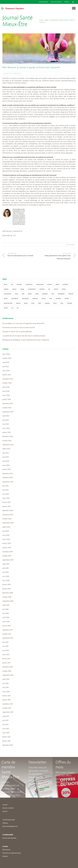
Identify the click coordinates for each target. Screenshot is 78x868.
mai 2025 (6, 367)
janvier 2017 (6, 663)
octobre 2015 (7, 708)
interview (72, 245)
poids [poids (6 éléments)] (51, 299)
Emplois (5, 856)
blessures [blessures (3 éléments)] (65, 285)
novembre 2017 (8, 630)
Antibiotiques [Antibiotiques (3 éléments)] (40, 285)
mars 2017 (6, 655)
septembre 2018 (8, 601)
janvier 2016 (6, 700)
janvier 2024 (7, 400)
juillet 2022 (6, 449)
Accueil (41, 20)
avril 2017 (6, 651)
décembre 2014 (8, 745)
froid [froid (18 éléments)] (17, 294)
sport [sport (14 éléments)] (40, 303)
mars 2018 (6, 622)
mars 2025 (6, 371)
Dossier (46, 20)
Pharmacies (6, 850)
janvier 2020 (7, 548)
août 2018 (6, 605)
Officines (67, 2)
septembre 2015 (8, 712)
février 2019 (6, 585)
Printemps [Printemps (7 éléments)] (58, 299)
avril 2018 (6, 618)
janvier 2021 (6, 507)
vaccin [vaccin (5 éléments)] (55, 303)
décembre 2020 (8, 511)
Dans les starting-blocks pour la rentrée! (20, 256)
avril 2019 (6, 577)
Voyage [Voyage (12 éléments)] (6, 308)
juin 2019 (5, 568)
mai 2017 (5, 646)
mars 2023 (6, 428)
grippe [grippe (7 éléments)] (37, 294)
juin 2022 (6, 453)
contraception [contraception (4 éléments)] (32, 289)
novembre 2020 (8, 515)
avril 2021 (6, 494)
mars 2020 (6, 539)
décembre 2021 (8, 474)
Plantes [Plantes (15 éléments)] (44, 299)
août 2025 (6, 362)
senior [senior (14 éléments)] (26, 303)
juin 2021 (5, 486)
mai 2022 (6, 457)
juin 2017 (5, 642)
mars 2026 (6, 354)
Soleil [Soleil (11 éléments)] (33, 303)
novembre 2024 (8, 379)
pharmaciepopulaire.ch (10, 826)
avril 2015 (6, 729)
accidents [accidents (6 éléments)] (19, 285)
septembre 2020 (8, 523)
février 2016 (6, 696)
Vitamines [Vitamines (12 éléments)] (69, 303)
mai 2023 (6, 424)
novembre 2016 (8, 667)
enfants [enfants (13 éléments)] (56, 289)
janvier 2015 (6, 741)
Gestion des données (56, 2)
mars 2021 (6, 498)
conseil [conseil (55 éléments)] (22, 289)
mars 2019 (6, 581)
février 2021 (6, 502)
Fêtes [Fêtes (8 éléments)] (23, 294)
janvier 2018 (6, 626)
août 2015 (6, 716)
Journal (5, 811)
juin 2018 (5, 609)
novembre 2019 (8, 552)
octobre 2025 (7, 358)
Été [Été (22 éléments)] (18, 308)
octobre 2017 (7, 634)
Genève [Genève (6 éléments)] (30, 294)
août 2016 (6, 679)
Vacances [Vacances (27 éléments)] (47, 303)
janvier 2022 (7, 469)
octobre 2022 (7, 441)
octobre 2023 (7, 408)
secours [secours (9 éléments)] (18, 303)
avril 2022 (6, 461)
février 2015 (6, 737)
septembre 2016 (8, 675)
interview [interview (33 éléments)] (71, 294)
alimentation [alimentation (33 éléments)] (29, 285)
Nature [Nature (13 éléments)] (6, 299)
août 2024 (6, 387)
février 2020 (7, 544)
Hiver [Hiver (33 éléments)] (53, 294)
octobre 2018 (7, 597)
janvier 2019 (6, 589)
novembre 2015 (8, 704)
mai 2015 (5, 725)
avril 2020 (6, 535)
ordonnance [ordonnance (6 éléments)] (25, 299)
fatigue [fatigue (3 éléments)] (64, 289)
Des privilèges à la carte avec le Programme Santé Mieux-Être (23, 324)
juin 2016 (5, 683)
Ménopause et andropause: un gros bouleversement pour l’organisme (26, 340)
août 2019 (6, 564)
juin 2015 (5, 720)
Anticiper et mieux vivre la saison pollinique (17, 332)
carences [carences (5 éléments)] (6, 289)
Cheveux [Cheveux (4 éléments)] (14, 289)
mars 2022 (6, 465)
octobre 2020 (7, 519)
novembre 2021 (8, 478)
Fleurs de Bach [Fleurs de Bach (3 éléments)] (8, 294)
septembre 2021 (8, 482)
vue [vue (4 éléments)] (12, 308)
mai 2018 (5, 614)
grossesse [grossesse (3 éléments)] (45, 294)
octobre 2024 (7, 383)
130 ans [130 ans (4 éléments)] (5, 285)
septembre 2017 (8, 638)
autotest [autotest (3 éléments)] (50, 285)
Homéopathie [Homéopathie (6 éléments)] (61, 294)
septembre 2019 (8, 560)
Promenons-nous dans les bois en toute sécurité (19, 328)
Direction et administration (12, 853)
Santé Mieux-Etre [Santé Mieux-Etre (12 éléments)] (8, 303)
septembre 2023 (8, 412)
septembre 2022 (8, 445)
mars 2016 (6, 692)
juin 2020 (6, 531)
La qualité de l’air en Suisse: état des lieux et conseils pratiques (24, 336)
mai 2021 (5, 490)
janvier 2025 (7, 375)
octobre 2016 (7, 671)
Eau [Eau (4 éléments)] (49, 289)
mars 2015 (6, 733)
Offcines (5, 823)
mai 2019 (5, 572)
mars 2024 (6, 395)
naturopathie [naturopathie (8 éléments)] (15, 299)
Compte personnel (43, 2)
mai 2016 (5, 688)
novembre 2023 (8, 404)
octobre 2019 (7, 556)
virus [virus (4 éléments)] (62, 303)
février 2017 (6, 659)
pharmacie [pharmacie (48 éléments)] (35, 299)
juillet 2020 (6, 527)
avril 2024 (6, 391)
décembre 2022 (8, 437)
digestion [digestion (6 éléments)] (42, 289)
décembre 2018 (8, 593)
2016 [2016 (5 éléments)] (12, 285)
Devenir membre (8, 808)
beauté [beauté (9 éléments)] (57, 285)
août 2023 (6, 416)
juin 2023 (6, 420)
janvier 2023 (7, 432)
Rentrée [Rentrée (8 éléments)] (67, 299)
